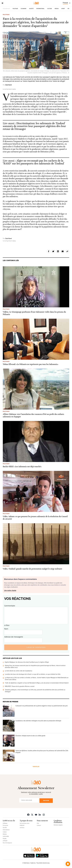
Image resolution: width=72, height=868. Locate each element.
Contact (39, 825)
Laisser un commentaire (36, 647)
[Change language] (66, 3)
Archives (22, 828)
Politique (15, 9)
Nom (6, 629)
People (5, 839)
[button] (68, 864)
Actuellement (6, 9)
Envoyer (46, 801)
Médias (57, 9)
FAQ (38, 823)
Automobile (6, 836)
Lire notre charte (10, 590)
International (40, 9)
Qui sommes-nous (25, 823)
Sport (63, 9)
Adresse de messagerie (14, 637)
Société (31, 9)
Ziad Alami (8, 85)
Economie (24, 9)
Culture (49, 9)
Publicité (22, 825)
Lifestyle (5, 841)
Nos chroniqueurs (7, 843)
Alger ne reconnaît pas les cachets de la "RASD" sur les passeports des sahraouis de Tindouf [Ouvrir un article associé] (33, 162)
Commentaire (10, 606)
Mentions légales (58, 825)
